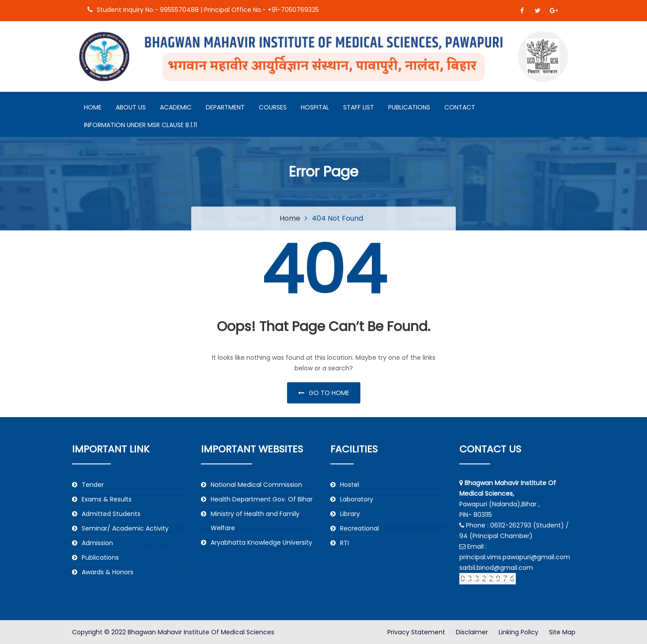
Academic (176, 107)
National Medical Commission (256, 485)
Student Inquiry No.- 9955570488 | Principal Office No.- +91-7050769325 (203, 10)
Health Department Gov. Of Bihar (262, 499)
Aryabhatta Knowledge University (261, 542)
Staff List (359, 107)
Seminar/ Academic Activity (125, 528)
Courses (273, 107)
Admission (97, 543)
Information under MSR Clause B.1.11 (140, 125)
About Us (131, 107)
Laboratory (357, 499)
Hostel (350, 485)
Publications (409, 107)
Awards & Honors (108, 572)
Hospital (315, 107)
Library (350, 514)
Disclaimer (472, 632)
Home (93, 107)
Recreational (359, 528)
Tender (93, 485)
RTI (344, 543)
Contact (460, 107)
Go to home (324, 393)
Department (225, 107)
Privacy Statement (416, 632)
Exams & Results (107, 499)
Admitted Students (111, 514)
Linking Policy (518, 632)
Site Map (562, 632)
